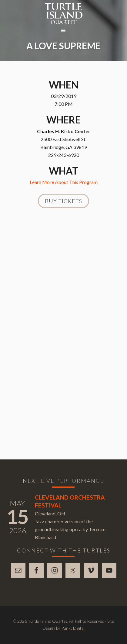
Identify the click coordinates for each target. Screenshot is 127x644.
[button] (64, 31)
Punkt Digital (73, 628)
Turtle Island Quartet (64, 14)
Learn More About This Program (64, 182)
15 (18, 516)
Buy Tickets (64, 201)
